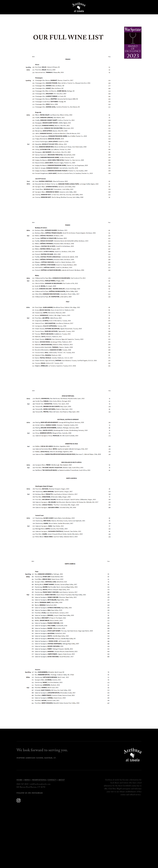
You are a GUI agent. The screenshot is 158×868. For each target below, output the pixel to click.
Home (19, 780)
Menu (27, 780)
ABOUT (62, 780)
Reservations (39, 780)
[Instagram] (19, 800)
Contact (52, 780)
